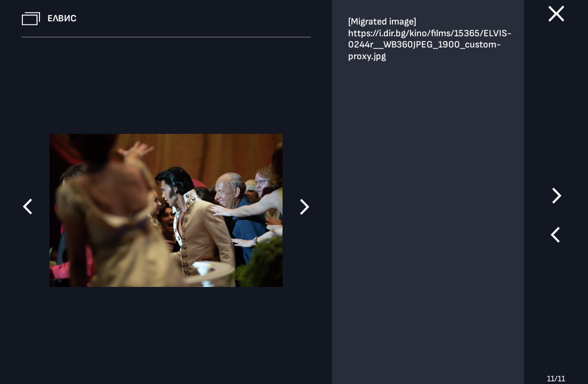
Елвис (62, 18)
